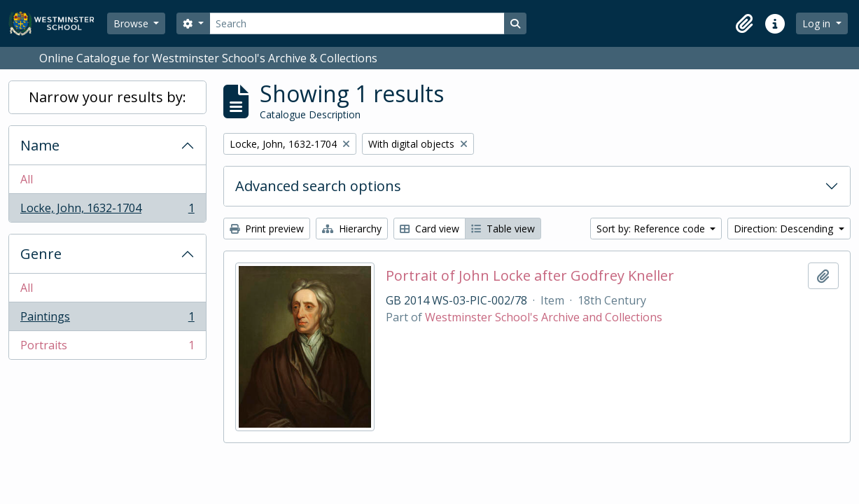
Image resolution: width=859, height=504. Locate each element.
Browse (132, 23)
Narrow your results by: (107, 97)
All (27, 179)
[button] (744, 24)
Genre (41, 254)
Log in (818, 23)
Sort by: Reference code (652, 229)
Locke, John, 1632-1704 (107, 211)
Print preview (267, 229)
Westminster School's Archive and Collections (544, 317)
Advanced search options (318, 186)
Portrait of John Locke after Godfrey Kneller (530, 276)
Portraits (107, 348)
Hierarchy (352, 229)
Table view (503, 229)
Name (40, 145)
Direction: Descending (785, 229)
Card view (429, 229)
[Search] (357, 23)
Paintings (107, 320)
